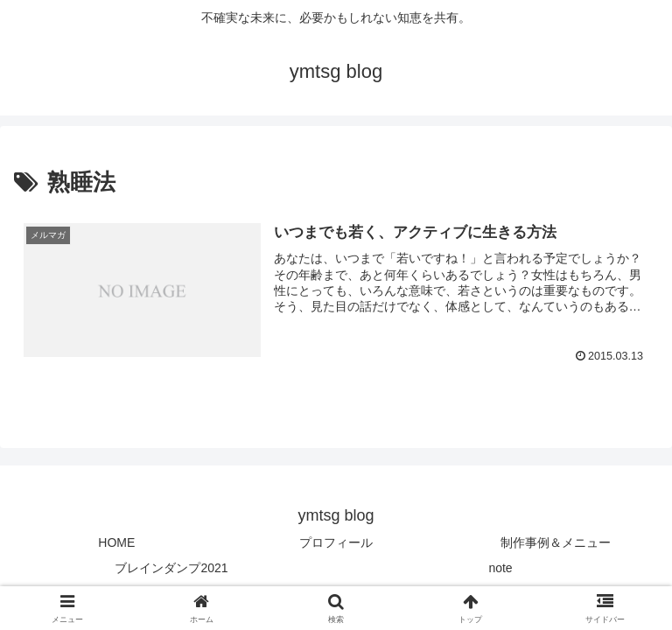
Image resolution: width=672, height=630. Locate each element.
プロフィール (336, 542)
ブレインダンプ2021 (171, 568)
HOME (116, 542)
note (500, 568)
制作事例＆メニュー (556, 542)
